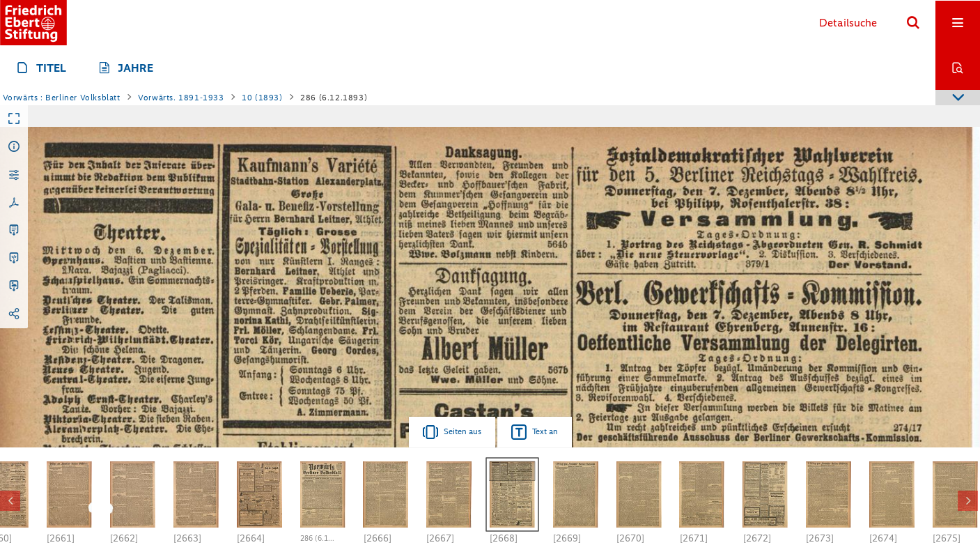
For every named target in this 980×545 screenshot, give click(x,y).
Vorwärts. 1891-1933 (181, 98)
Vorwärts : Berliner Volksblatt (62, 98)
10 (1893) (262, 98)
